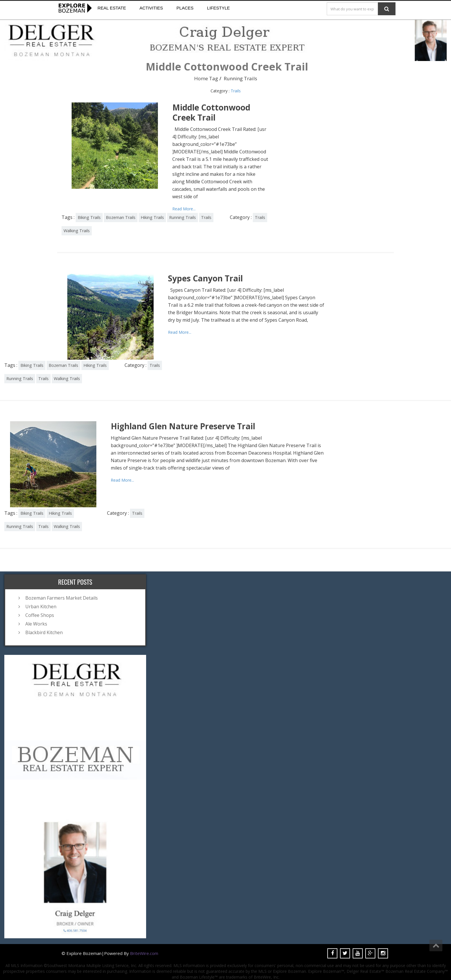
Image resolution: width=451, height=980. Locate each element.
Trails (236, 91)
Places (185, 8)
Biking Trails (89, 217)
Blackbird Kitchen (44, 632)
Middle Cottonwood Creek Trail (211, 112)
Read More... (184, 209)
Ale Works (36, 624)
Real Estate (112, 8)
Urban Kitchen (41, 607)
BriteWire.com (144, 953)
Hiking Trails (152, 217)
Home (201, 78)
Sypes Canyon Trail (205, 278)
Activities (151, 8)
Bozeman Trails (121, 217)
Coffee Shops (40, 615)
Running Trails (182, 217)
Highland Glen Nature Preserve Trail (183, 426)
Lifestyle (218, 8)
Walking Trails (77, 231)
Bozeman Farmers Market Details (62, 598)
